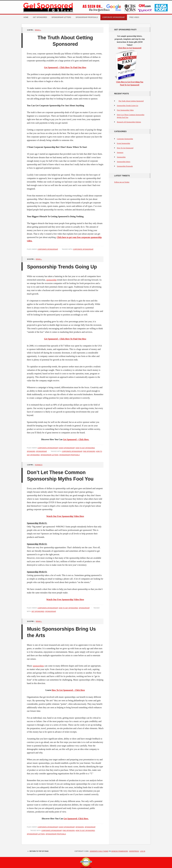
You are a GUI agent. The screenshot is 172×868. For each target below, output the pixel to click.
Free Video (134, 17)
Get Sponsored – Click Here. (76, 439)
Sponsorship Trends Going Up (62, 267)
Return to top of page (39, 851)
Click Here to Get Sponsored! (130, 48)
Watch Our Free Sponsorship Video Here (65, 516)
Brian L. (38, 30)
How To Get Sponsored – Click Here (68, 690)
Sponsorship (41, 451)
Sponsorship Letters (50, 455)
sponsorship (51, 280)
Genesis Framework (120, 851)
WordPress (134, 851)
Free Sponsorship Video (125, 110)
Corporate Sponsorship (114, 17)
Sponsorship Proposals (87, 17)
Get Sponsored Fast (52, 7)
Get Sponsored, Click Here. (76, 819)
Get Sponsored (40, 17)
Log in (143, 851)
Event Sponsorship (67, 448)
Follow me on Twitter (122, 182)
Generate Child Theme (99, 851)
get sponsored (38, 611)
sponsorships (38, 666)
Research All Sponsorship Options (129, 122)
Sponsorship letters (61, 17)
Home (26, 17)
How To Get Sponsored (85, 448)
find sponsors (89, 451)
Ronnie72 (39, 465)
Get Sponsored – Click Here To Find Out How (65, 339)
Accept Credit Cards (86, 867)
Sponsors (31, 451)
